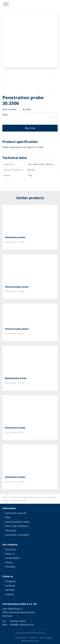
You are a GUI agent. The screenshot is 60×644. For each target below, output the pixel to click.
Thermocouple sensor (17, 287)
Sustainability (12, 558)
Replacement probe (16, 378)
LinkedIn (10, 594)
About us (10, 554)
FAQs (8, 517)
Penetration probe (15, 237)
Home (5, 497)
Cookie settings (46, 638)
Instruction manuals (16, 513)
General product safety (17, 522)
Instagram (10, 581)
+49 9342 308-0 (18, 621)
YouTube (10, 590)
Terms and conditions (17, 526)
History (9, 562)
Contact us (11, 549)
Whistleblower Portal (30, 641)
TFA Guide (10, 530)
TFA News (10, 567)
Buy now (30, 128)
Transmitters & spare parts (22, 497)
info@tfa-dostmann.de (22, 625)
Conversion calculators (17, 535)
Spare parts (41, 497)
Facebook (10, 586)
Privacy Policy (21, 638)
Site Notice (33, 638)
